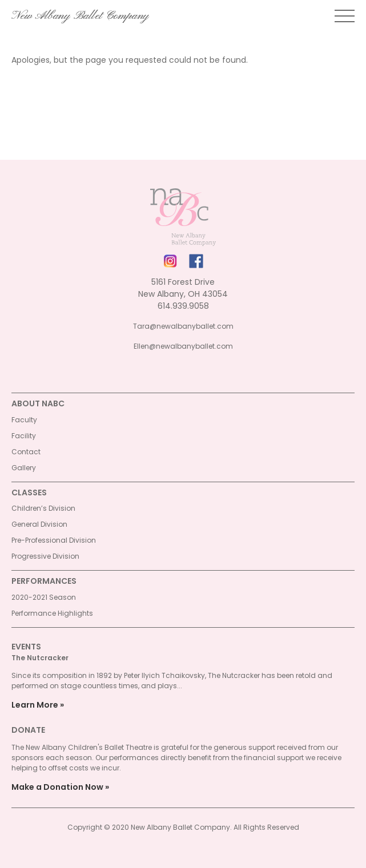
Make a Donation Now (57, 787)
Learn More (35, 705)
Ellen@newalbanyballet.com (183, 346)
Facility (24, 436)
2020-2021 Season (44, 597)
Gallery (24, 468)
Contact (26, 452)
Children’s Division (43, 508)
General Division (39, 524)
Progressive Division (45, 556)
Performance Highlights (52, 613)
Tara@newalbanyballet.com (183, 326)
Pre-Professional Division (54, 540)
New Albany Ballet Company (80, 16)
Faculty (24, 420)
